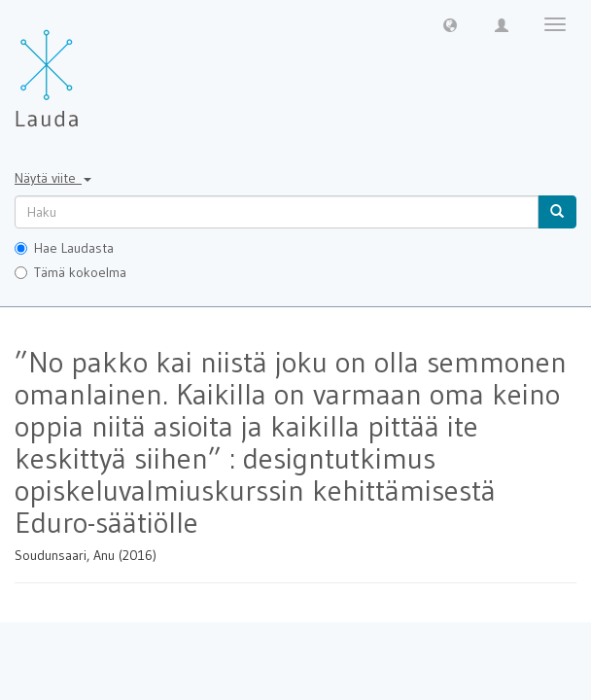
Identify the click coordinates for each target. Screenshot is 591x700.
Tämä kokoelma (70, 272)
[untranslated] (277, 212)
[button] (450, 24)
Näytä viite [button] (53, 178)
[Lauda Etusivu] (87, 68)
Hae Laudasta (64, 248)
